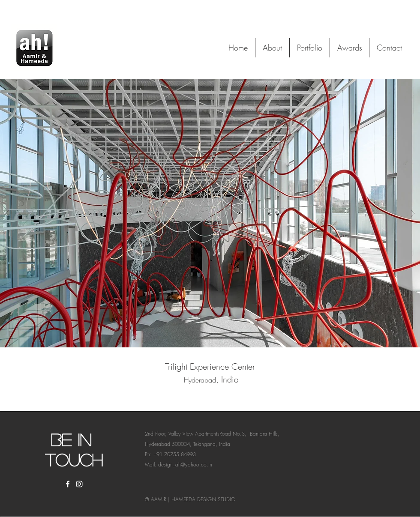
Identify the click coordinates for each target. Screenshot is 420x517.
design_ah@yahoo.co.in (185, 465)
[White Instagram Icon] (79, 484)
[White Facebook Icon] (68, 484)
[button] (210, 213)
